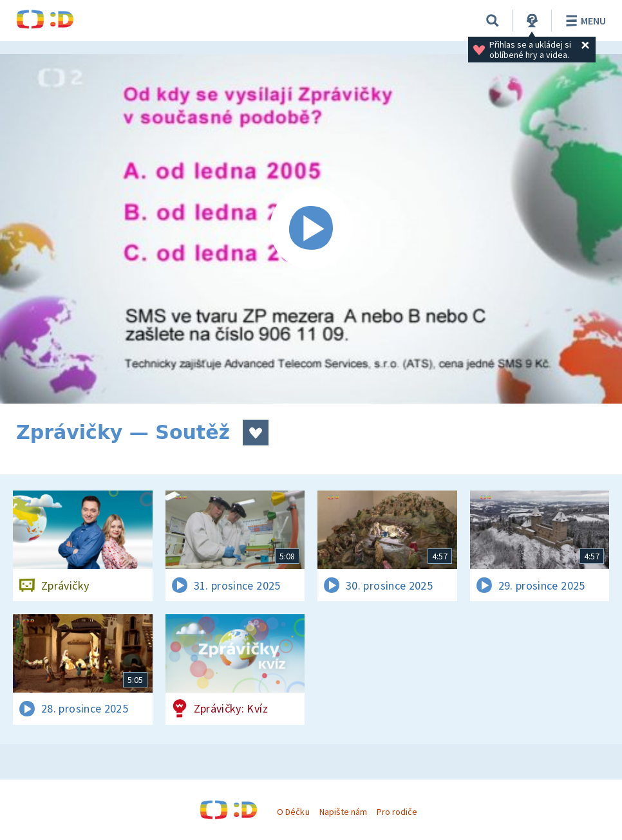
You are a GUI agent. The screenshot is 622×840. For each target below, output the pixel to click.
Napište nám (343, 812)
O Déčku (293, 812)
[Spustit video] (311, 229)
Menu (584, 21)
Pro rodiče (397, 812)
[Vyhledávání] (493, 21)
